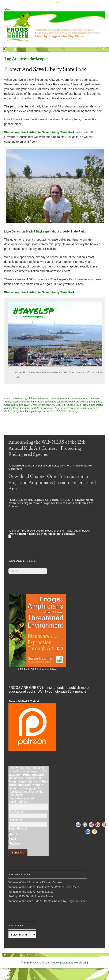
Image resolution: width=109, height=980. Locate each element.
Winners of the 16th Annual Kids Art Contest (35, 882)
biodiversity (20, 398)
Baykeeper (68, 408)
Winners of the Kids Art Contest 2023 (31, 892)
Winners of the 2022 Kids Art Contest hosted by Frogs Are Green (48, 901)
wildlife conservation (42, 408)
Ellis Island (80, 408)
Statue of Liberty (69, 411)
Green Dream (38, 405)
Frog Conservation (78, 402)
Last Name (17, 820)
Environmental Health (56, 402)
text (14, 839)
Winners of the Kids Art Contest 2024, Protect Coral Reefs (44, 887)
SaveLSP (55, 411)
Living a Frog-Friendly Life (81, 405)
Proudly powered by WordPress (69, 963)
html (14, 834)
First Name (17, 812)
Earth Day (38, 402)
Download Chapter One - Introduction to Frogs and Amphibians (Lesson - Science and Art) (52, 483)
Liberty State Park (21, 411)
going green (95, 402)
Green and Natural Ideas (17, 405)
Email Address (19, 802)
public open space (40, 411)
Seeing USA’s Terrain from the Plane (31, 896)
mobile (16, 844)
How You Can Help (56, 405)
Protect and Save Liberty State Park (45, 69)
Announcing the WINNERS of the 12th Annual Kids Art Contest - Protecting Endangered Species (47, 448)
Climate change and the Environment (69, 398)
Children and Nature (38, 398)
